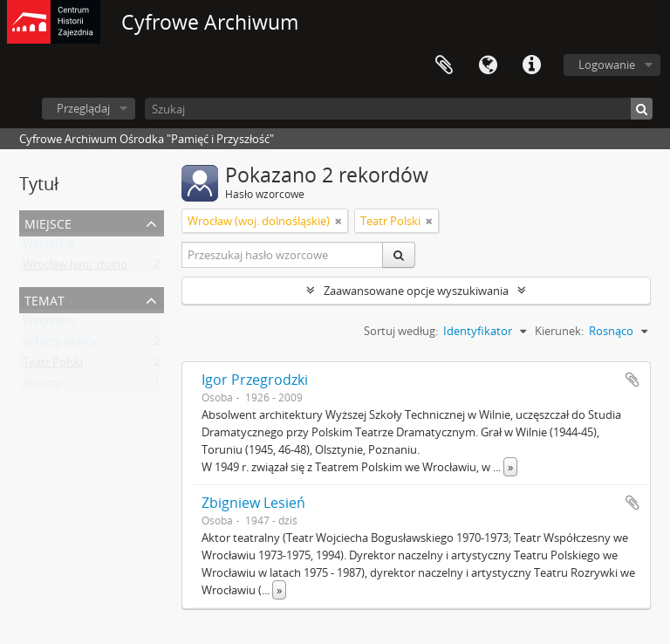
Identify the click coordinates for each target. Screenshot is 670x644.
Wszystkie (48, 247)
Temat (44, 299)
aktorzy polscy (60, 345)
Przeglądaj (83, 108)
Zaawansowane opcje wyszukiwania (416, 291)
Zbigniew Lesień (253, 503)
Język (488, 65)
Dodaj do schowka (632, 380)
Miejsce (48, 222)
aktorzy (42, 387)
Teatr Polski (53, 366)
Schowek (444, 65)
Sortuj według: (401, 331)
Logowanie (607, 65)
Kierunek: (559, 331)
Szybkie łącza (531, 65)
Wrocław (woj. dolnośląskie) (94, 268)
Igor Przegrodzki (255, 380)
